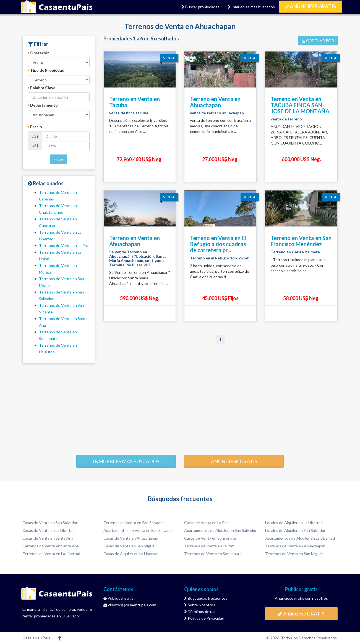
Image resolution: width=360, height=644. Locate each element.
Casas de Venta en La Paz (206, 523)
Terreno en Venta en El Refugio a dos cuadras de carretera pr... (218, 244)
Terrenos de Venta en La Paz (64, 245)
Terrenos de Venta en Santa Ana (51, 546)
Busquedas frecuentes (206, 598)
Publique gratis (118, 598)
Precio (35, 127)
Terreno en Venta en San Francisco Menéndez (301, 241)
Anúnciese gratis (234, 461)
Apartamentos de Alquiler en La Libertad (300, 538)
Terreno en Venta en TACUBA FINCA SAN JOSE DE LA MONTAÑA (300, 105)
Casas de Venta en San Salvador (50, 523)
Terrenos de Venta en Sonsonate (213, 554)
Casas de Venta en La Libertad (49, 530)
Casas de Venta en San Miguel (129, 546)
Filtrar (59, 159)
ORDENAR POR (318, 41)
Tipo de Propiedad (46, 70)
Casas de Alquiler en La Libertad (131, 554)
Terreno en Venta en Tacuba (135, 102)
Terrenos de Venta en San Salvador (134, 523)
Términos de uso (200, 611)
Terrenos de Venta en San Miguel (294, 554)
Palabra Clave (42, 88)
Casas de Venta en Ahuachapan (131, 538)
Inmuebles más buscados (251, 7)
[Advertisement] (180, 408)
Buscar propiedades (201, 7)
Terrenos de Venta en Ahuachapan (295, 546)
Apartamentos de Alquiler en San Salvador (220, 530)
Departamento (43, 105)
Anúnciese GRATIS (310, 6)
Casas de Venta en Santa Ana (48, 538)
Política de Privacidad (204, 618)
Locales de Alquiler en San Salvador (295, 530)
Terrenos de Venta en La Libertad (51, 554)
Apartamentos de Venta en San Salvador (138, 530)
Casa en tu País (57, 7)
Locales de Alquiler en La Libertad (294, 523)
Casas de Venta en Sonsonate (210, 538)
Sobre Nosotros (200, 605)
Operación (39, 53)
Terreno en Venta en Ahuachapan (215, 102)
